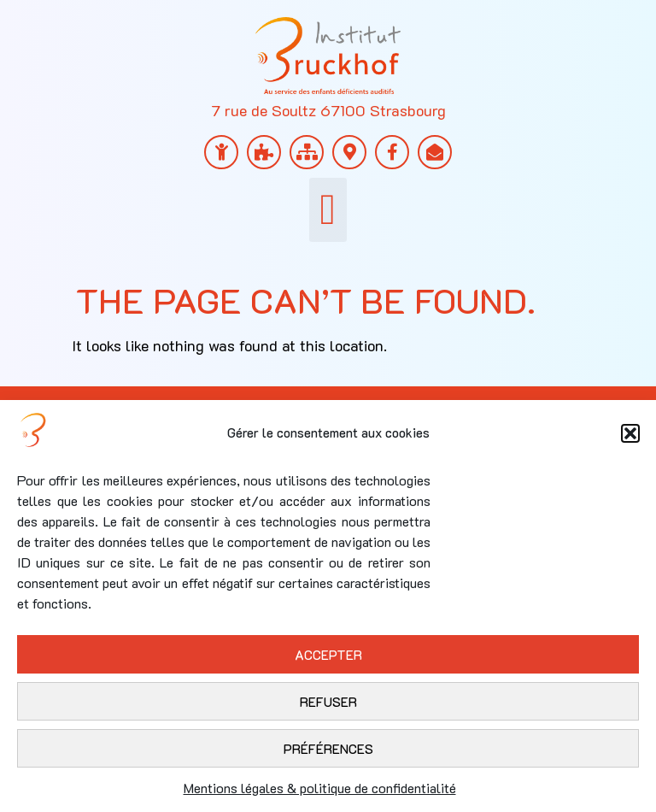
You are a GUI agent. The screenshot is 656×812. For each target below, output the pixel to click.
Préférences (328, 749)
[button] (630, 433)
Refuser (328, 702)
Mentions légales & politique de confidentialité (320, 788)
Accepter (328, 655)
